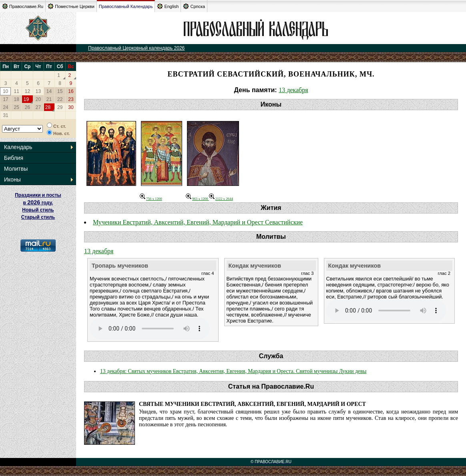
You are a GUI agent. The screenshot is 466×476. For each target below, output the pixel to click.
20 (38, 99)
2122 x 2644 (221, 199)
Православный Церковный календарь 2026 (136, 48)
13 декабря (293, 90)
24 (5, 107)
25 (17, 107)
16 (71, 91)
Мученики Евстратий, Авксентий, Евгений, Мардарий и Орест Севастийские (198, 222)
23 (71, 99)
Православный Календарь (126, 6)
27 (38, 107)
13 (38, 91)
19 (26, 99)
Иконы (12, 180)
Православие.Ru (23, 6)
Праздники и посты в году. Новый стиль (38, 203)
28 (48, 107)
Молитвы (16, 169)
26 (27, 107)
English (168, 6)
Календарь (18, 147)
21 (49, 99)
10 (5, 91)
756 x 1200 (151, 199)
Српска (194, 6)
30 (71, 107)
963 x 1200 (197, 199)
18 (17, 99)
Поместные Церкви (71, 6)
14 (49, 91)
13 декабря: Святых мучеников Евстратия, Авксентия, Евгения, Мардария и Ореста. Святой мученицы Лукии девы (233, 371)
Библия (14, 158)
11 (17, 91)
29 (60, 107)
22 (60, 99)
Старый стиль (38, 217)
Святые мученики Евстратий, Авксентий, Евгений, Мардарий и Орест (252, 404)
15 (60, 91)
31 (5, 115)
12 (27, 91)
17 (5, 99)
